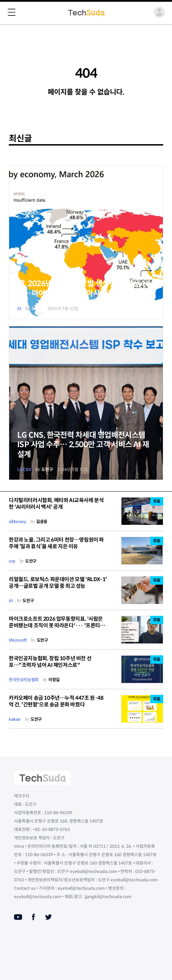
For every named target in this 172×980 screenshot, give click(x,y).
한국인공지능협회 (24, 680)
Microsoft (18, 640)
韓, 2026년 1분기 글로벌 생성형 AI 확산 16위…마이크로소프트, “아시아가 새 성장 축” (84, 288)
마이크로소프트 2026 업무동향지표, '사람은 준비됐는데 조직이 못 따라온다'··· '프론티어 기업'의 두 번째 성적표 (57, 625)
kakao (15, 719)
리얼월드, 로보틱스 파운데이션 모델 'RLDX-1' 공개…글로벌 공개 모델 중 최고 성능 (58, 583)
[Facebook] (34, 917)
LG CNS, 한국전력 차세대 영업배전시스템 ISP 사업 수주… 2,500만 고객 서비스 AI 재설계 (83, 445)
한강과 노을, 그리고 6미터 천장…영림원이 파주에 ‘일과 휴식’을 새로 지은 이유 (56, 543)
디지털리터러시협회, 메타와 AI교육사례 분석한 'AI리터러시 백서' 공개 (56, 503)
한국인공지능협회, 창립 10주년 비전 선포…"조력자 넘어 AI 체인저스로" (50, 662)
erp (12, 561)
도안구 (37, 308)
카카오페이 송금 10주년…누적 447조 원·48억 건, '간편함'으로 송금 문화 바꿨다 (56, 701)
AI (19, 308)
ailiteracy (18, 521)
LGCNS (24, 469)
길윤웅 (42, 521)
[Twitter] (48, 917)
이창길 (54, 680)
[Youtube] (18, 917)
